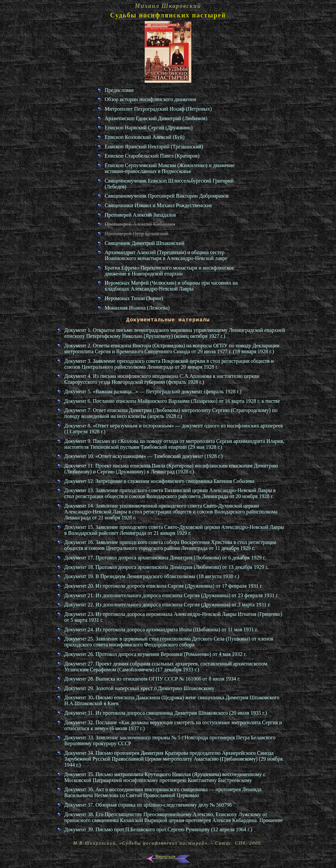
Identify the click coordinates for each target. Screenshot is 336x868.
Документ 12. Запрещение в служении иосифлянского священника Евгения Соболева (159, 481)
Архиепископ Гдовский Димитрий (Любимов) (156, 118)
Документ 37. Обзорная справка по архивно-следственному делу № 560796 (148, 805)
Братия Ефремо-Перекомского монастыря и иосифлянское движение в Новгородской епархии (169, 271)
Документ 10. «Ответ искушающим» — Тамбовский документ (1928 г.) (144, 456)
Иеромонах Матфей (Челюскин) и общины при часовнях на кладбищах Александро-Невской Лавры (171, 286)
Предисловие (119, 90)
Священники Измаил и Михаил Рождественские (158, 205)
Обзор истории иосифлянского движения (150, 99)
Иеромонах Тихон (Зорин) (134, 298)
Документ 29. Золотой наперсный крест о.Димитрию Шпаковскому (139, 688)
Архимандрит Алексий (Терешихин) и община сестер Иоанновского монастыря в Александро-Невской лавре (166, 255)
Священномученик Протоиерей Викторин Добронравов (167, 196)
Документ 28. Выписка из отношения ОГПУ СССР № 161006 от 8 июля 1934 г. (152, 679)
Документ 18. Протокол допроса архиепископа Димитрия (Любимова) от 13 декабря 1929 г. (166, 567)
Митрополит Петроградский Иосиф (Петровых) (158, 109)
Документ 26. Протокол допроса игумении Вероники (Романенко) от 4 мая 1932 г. (156, 654)
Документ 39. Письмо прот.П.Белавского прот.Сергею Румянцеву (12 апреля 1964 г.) (158, 829)
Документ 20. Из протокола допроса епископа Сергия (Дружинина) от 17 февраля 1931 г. (163, 586)
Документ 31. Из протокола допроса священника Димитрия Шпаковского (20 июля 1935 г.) (166, 713)
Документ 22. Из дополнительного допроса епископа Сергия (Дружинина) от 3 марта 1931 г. (168, 605)
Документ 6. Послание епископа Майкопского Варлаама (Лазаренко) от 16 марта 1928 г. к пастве (172, 401)
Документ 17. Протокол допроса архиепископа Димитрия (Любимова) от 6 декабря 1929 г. (165, 558)
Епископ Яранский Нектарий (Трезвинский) (154, 147)
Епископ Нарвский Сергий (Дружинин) (149, 128)
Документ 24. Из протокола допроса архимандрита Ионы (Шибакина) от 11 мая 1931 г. (161, 629)
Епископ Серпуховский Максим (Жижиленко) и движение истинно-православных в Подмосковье (170, 168)
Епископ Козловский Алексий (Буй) (145, 137)
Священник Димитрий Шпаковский (145, 243)
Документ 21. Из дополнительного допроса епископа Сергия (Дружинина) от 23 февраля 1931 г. (171, 595)
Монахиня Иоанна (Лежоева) (137, 308)
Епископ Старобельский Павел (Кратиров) (152, 156)
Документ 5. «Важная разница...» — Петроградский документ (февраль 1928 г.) (153, 391)
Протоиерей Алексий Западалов (140, 215)
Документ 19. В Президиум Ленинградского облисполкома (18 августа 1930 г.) (152, 576)
